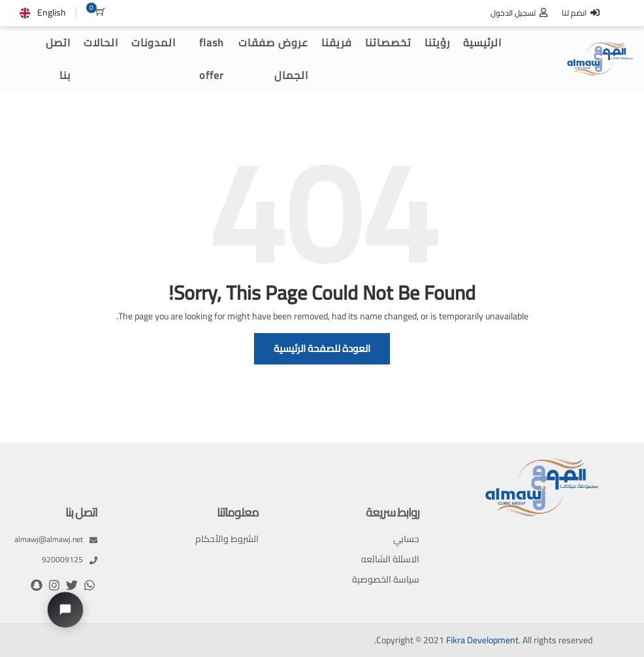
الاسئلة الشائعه (390, 559)
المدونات (153, 42)
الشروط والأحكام (227, 539)
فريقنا (337, 42)
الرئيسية (482, 42)
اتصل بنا (58, 59)
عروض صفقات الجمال (273, 59)
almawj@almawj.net (56, 539)
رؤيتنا (437, 42)
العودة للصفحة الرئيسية (322, 348)
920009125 (70, 560)
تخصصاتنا (388, 42)
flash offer (212, 59)
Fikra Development (482, 640)
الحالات (101, 42)
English (52, 12)
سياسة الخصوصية (386, 580)
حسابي (406, 539)
